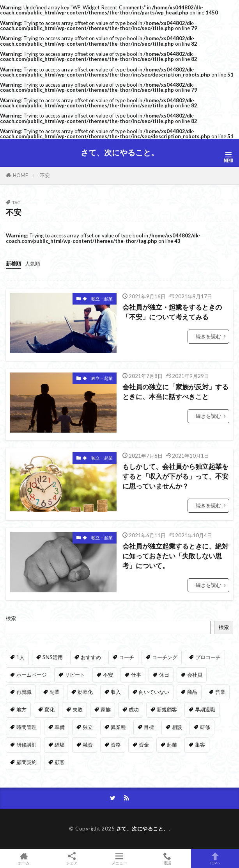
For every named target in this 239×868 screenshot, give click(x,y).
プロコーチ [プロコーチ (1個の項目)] (208, 657)
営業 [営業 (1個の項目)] (220, 692)
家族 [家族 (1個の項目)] (106, 709)
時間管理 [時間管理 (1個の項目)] (27, 727)
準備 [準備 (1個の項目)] (60, 727)
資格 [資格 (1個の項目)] (116, 745)
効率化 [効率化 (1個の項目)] (85, 692)
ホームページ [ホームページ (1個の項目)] (32, 675)
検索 (11, 618)
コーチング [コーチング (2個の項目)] (165, 657)
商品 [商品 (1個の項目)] (192, 692)
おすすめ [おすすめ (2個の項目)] (91, 657)
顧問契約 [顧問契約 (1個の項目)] (27, 762)
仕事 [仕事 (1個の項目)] (136, 675)
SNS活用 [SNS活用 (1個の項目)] (53, 657)
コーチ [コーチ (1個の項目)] (127, 657)
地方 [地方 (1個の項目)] (21, 709)
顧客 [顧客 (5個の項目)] (60, 762)
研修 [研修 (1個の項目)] (205, 727)
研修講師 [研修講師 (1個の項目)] (27, 745)
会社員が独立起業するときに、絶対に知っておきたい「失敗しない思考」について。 (175, 556)
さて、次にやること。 (120, 153)
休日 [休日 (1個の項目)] (164, 675)
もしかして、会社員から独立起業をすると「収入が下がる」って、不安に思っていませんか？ (175, 476)
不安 (45, 175)
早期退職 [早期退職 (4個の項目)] (205, 709)
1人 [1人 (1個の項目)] (20, 657)
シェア (72, 859)
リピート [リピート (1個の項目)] (75, 675)
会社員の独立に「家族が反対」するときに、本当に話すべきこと (175, 392)
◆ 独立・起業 (98, 299)
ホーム (24, 858)
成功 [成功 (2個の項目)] (134, 709)
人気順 (33, 264)
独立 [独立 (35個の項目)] (88, 727)
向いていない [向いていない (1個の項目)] (154, 692)
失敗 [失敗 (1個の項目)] (78, 709)
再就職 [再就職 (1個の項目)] (24, 692)
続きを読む (208, 336)
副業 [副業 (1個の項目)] (55, 692)
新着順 (13, 264)
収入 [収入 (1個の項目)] (116, 692)
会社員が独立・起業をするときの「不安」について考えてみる (172, 312)
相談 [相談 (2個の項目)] (177, 727)
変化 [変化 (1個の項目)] (50, 709)
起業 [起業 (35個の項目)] (172, 745)
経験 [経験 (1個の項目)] (60, 745)
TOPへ (215, 858)
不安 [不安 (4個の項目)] (108, 675)
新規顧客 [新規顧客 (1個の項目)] (167, 709)
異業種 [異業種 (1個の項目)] (118, 727)
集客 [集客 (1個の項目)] (200, 745)
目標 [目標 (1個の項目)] (149, 727)
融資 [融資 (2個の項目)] (88, 745)
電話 (167, 858)
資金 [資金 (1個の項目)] (144, 745)
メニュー (119, 858)
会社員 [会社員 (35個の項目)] (195, 675)
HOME (20, 175)
